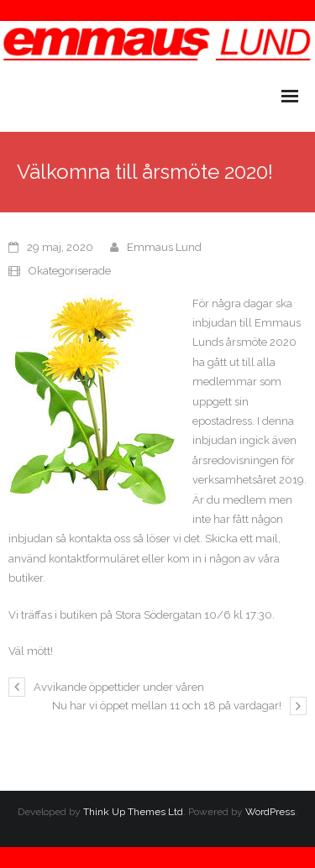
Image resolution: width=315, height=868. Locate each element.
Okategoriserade (70, 271)
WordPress (270, 812)
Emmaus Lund (164, 247)
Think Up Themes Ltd (133, 812)
